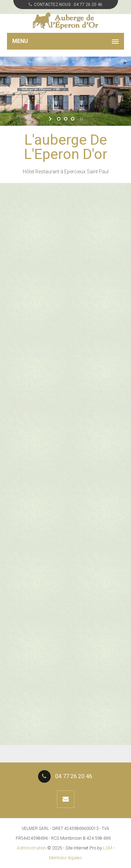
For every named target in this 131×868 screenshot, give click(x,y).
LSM (108, 848)
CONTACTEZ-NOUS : (65, 5)
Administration (31, 848)
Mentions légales (65, 858)
